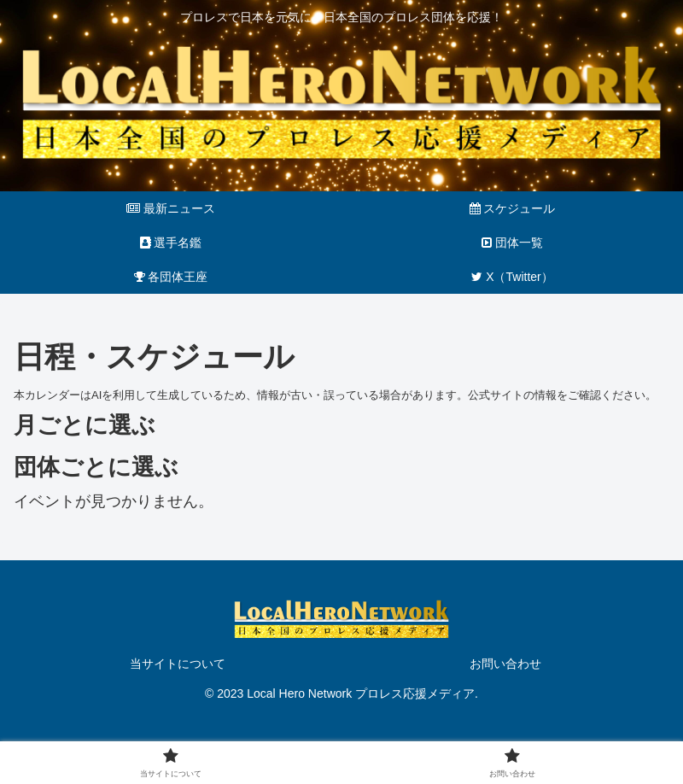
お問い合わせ (505, 664)
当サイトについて (178, 664)
